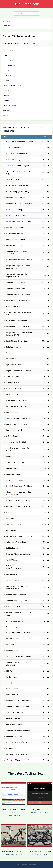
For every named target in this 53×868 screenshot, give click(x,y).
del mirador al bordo (14, 724)
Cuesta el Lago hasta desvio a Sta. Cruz (20, 614)
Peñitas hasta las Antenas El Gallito (19, 142)
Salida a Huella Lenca (15, 713)
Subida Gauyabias (13, 548)
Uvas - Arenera (12, 689)
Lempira (6, 100)
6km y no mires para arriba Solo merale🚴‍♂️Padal (19, 493)
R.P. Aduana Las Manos (15, 607)
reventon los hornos (14, 736)
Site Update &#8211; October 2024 (13, 798)
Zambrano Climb (13, 377)
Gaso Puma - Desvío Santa (17, 321)
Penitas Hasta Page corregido (17, 165)
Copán (5, 70)
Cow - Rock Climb (13, 718)
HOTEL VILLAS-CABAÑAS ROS (18, 742)
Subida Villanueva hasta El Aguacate (17, 252)
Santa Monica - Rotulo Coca (17, 341)
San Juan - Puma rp (14, 524)
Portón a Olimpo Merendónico (18, 554)
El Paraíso (7, 80)
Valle (5, 110)
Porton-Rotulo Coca (14, 574)
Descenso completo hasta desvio (19, 260)
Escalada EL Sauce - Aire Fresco (18, 701)
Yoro (5, 115)
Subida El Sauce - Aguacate (17, 601)
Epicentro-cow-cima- (14, 365)
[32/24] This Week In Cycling (40, 838)
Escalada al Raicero (14, 394)
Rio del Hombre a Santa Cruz (18, 327)
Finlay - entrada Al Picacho (17, 400)
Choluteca (7, 60)
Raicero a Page (12, 412)
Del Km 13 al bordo (14, 388)
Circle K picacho (12, 677)
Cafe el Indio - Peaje (14, 245)
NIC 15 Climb (11, 512)
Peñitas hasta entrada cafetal (17, 186)
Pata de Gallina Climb (15, 468)
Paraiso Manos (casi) (14, 430)
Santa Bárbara (8, 105)
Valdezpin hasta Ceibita (15, 383)
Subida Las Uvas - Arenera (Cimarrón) (16, 664)
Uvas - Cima (11, 353)
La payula (10, 645)
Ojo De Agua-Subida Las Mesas (18, 506)
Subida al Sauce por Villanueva (18, 294)
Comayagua (8, 65)
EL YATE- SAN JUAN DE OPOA (17, 406)
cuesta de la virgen (14, 306)
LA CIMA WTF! (12, 359)
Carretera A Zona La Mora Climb (20, 760)
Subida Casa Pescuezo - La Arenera (20, 707)
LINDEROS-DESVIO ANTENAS (18, 754)
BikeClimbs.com (26, 4)
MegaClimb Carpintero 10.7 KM (19, 221)
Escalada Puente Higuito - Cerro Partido (18, 173)
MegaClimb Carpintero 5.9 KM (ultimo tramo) (18, 267)
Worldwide (7, 22)
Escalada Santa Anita (14, 651)
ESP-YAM (10, 671)
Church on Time (13, 639)
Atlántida (6, 50)
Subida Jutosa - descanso (16, 595)
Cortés (5, 75)
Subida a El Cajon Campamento (19, 730)
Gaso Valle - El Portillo (15, 480)
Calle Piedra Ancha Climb (16, 239)
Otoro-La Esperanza (13, 148)
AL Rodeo (10, 518)
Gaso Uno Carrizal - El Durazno (18, 633)
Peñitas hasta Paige (13, 160)
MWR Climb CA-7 (13, 695)
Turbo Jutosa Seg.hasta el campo (19, 683)
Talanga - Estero (13, 580)
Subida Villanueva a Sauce (16, 288)
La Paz (5, 95)
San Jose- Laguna (13, 627)
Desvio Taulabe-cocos (15, 233)
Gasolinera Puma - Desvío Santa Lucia (19, 313)
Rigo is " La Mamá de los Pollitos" (19, 371)
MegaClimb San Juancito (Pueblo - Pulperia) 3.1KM (19, 334)
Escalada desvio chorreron (17, 216)
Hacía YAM (10, 748)
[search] (16, 14)
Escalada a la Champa (15, 210)
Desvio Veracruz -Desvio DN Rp (18, 500)
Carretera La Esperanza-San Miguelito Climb (17, 275)
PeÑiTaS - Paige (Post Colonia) (17, 192)
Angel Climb (11, 530)
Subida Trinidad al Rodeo (16, 282)
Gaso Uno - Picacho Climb (16, 442)
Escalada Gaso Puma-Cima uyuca (19, 204)
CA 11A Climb (12, 560)
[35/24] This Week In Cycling (13, 838)
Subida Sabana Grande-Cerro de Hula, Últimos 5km (19, 567)
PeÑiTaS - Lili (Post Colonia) (16, 154)
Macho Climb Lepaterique (16, 227)
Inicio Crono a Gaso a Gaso (17, 621)
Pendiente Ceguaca (14, 474)
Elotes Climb (11, 456)
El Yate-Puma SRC (12, 180)
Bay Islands (7, 55)
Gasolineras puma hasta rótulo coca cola (18, 449)
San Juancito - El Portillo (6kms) (18, 418)
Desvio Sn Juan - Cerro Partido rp (19, 486)
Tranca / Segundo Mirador (17, 462)
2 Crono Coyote (12, 436)
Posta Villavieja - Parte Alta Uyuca (19, 536)
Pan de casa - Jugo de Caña (17, 424)
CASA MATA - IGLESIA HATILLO (18, 300)
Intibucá (6, 90)
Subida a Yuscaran (13, 347)
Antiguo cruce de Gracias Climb (19, 657)
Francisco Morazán (10, 85)
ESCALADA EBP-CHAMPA (16, 198)
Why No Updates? (40, 797)
